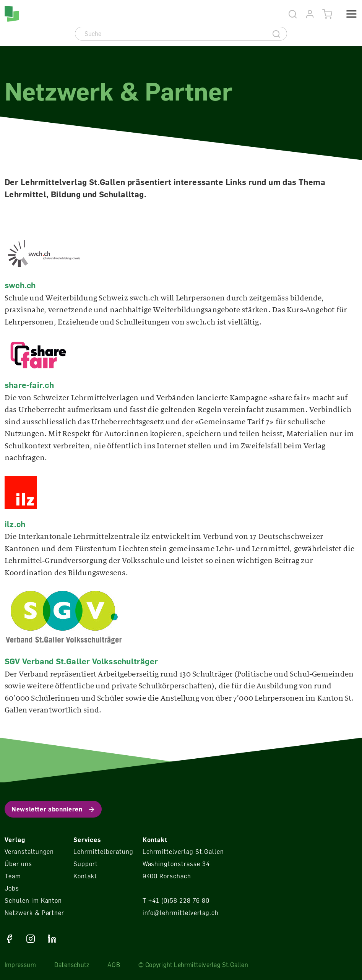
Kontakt (85, 876)
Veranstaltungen (29, 852)
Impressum (20, 965)
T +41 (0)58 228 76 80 (176, 900)
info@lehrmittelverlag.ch (181, 913)
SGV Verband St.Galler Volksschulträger (81, 661)
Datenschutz (72, 965)
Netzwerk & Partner (34, 913)
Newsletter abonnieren (47, 809)
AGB (114, 965)
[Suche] (171, 34)
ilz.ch (15, 524)
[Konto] (310, 14)
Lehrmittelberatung (103, 852)
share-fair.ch (29, 385)
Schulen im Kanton (33, 900)
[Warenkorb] (327, 14)
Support (86, 864)
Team (13, 876)
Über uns (18, 864)
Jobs (12, 888)
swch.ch (20, 285)
